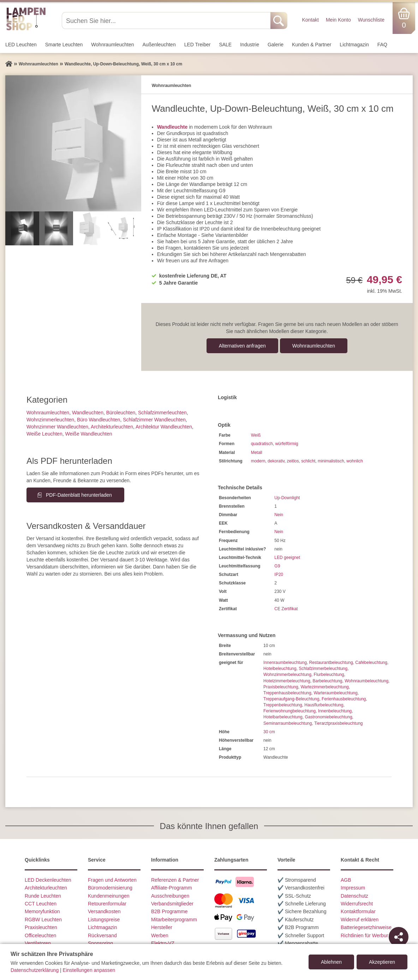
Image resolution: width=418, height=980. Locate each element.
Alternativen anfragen (242, 346)
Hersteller (162, 927)
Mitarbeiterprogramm (174, 920)
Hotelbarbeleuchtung (283, 717)
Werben (160, 935)
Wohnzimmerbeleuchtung (287, 675)
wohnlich (355, 461)
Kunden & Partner (312, 45)
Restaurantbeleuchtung (331, 663)
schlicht (308, 461)
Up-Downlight (287, 498)
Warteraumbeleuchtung (335, 693)
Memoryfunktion (42, 911)
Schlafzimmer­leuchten (162, 413)
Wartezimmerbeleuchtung (324, 687)
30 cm (269, 732)
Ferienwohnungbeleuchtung (289, 711)
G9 (277, 566)
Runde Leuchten (43, 896)
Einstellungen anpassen (89, 970)
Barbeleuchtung (327, 681)
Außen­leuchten (159, 45)
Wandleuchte (172, 127)
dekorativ (276, 461)
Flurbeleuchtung (329, 675)
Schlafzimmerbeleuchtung (323, 669)
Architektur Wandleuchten (164, 427)
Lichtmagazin (354, 45)
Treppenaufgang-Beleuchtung (291, 699)
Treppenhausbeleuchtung (287, 693)
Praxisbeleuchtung (281, 687)
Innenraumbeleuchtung (285, 663)
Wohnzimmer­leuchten (50, 420)
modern (258, 461)
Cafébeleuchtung (371, 663)
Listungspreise (104, 920)
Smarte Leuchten (64, 45)
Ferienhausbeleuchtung (344, 699)
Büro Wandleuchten (98, 420)
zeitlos (293, 461)
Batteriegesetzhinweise (366, 927)
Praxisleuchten (41, 927)
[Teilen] (399, 937)
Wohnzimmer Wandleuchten (57, 427)
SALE (225, 45)
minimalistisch (331, 461)
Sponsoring (100, 943)
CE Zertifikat (286, 609)
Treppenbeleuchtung (283, 705)
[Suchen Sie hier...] (167, 21)
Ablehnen (331, 962)
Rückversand (102, 935)
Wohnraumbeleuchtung (366, 681)
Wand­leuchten (88, 413)
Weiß (256, 435)
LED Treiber (198, 45)
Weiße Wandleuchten (88, 434)
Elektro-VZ (163, 943)
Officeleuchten (40, 935)
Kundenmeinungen (109, 896)
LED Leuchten (21, 45)
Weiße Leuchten (44, 434)
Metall (257, 453)
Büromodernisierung (110, 888)
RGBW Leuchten (43, 920)
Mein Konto (338, 20)
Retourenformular (107, 904)
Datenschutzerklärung (35, 970)
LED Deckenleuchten (48, 880)
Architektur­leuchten (112, 427)
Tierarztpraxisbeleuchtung (339, 723)
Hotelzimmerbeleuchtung (287, 681)
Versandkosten (104, 911)
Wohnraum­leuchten (112, 45)
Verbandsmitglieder (172, 904)
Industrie (250, 45)
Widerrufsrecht (357, 904)
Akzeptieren (382, 962)
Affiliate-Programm (172, 888)
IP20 (279, 574)
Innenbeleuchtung (335, 711)
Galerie (276, 45)
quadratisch (262, 444)
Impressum (353, 888)
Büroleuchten (121, 413)
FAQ (382, 45)
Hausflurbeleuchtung (324, 705)
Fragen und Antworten (112, 880)
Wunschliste (371, 20)
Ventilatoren (38, 943)
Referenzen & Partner (175, 880)
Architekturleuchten (46, 888)
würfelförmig (286, 444)
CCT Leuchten (41, 904)
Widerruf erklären (360, 920)
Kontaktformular (358, 911)
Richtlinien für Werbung (366, 935)
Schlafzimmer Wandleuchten (154, 420)
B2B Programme (169, 911)
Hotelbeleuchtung (280, 669)
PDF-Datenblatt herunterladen (79, 495)
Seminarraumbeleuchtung (288, 723)
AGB (346, 880)
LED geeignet (287, 558)
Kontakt (310, 20)
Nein (279, 515)
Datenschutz (354, 896)
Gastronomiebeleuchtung (328, 717)
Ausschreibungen (170, 896)
